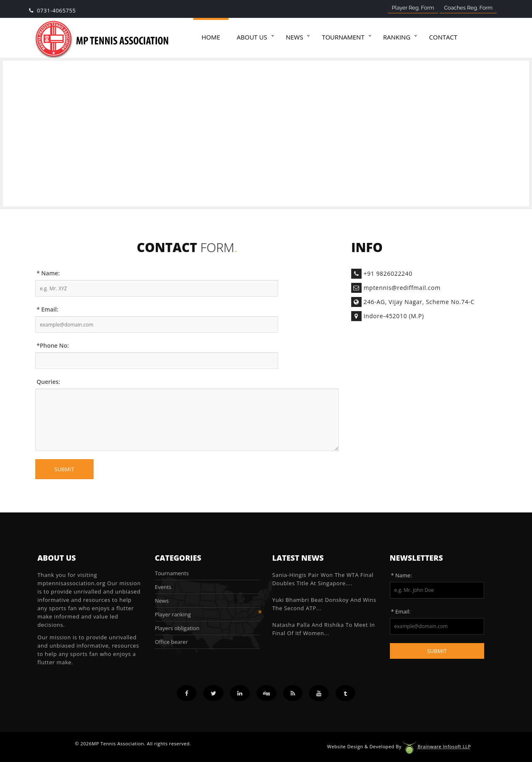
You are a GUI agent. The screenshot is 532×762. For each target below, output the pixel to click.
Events (163, 587)
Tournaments (172, 573)
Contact (443, 37)
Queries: (48, 382)
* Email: (47, 309)
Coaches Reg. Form (468, 8)
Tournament (343, 37)
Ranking (397, 37)
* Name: (48, 273)
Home (211, 37)
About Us (252, 37)
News (295, 37)
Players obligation (177, 628)
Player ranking (173, 614)
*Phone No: (53, 345)
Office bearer (171, 642)
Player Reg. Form (413, 8)
